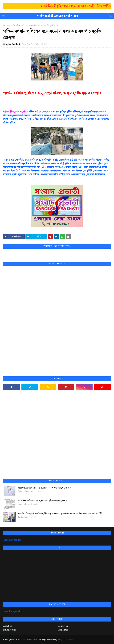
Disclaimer (63, 630)
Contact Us (63, 626)
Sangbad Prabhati (12, 44)
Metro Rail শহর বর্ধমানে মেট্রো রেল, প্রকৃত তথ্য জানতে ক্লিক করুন (45, 488)
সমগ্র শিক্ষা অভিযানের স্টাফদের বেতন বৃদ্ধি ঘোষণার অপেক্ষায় (42, 501)
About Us (8, 626)
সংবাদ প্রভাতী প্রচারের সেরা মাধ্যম (57, 16)
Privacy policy (10, 630)
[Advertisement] (27, 318)
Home (6, 26)
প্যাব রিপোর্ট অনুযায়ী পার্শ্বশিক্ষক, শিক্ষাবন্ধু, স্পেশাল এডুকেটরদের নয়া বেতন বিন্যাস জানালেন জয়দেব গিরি (60, 514)
